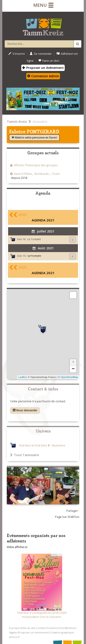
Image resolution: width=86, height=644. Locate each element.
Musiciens (58, 445)
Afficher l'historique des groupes (36, 165)
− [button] (73, 369)
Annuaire (40, 121)
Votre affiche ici (17, 547)
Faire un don (49, 61)
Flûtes (28, 174)
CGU (61, 628)
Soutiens (52, 628)
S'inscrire (17, 54)
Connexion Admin (43, 76)
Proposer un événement (34, 632)
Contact (41, 628)
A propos (15, 628)
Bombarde (42, 174)
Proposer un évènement (43, 68)
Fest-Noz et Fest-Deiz (33, 445)
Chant (56, 174)
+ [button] (73, 362)
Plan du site (28, 628)
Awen (18, 174)
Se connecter (41, 54)
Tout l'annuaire (25, 455)
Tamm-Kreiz (17, 121)
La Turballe (34, 239)
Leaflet (22, 377)
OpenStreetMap (69, 377)
